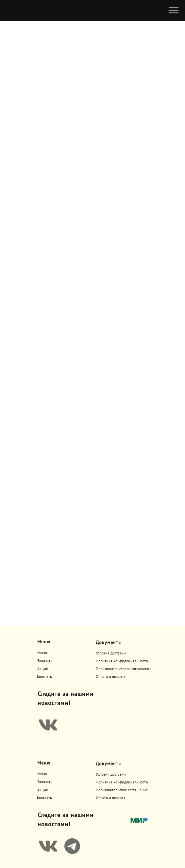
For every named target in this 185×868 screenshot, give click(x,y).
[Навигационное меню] (174, 10)
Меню (42, 653)
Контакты (45, 677)
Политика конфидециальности (122, 661)
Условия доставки (111, 653)
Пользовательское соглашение (122, 790)
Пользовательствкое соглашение (124, 669)
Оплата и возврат (110, 677)
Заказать (45, 661)
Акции (43, 669)
